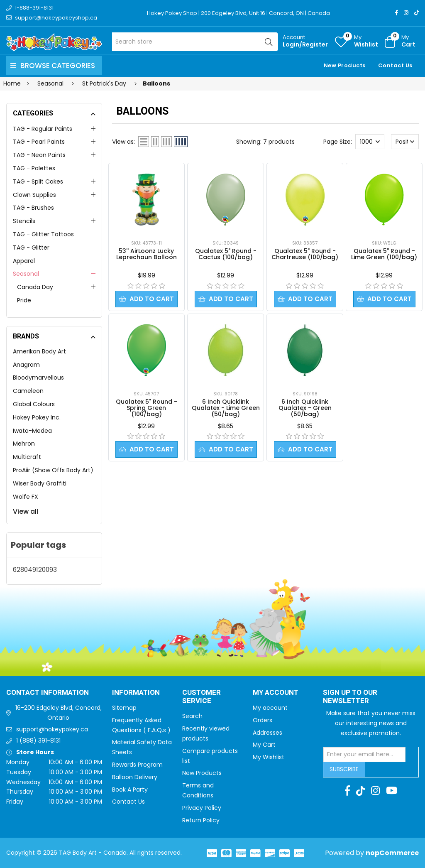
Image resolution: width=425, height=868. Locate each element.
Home (12, 83)
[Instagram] (406, 13)
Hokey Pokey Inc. (37, 417)
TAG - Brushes (33, 208)
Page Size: (338, 142)
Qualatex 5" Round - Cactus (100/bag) (226, 254)
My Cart (264, 745)
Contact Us (395, 65)
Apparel (24, 261)
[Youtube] (392, 791)
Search (192, 716)
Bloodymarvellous (38, 378)
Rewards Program (137, 765)
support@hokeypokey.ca (52, 729)
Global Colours (34, 404)
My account (270, 708)
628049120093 (35, 570)
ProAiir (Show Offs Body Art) (53, 470)
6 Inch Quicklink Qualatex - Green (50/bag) (305, 408)
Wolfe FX (26, 497)
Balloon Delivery (135, 777)
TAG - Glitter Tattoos (43, 234)
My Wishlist (269, 757)
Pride (24, 300)
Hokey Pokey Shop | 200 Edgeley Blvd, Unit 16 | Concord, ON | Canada (238, 13)
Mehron (24, 444)
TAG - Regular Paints (43, 129)
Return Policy (201, 820)
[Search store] (195, 42)
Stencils (24, 221)
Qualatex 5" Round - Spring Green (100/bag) (147, 408)
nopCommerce (392, 853)
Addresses (267, 733)
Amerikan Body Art (39, 351)
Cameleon (28, 391)
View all (26, 511)
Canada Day (35, 287)
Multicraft (27, 457)
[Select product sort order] (405, 142)
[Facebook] (397, 13)
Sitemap (124, 708)
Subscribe (344, 769)
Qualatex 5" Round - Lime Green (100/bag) (384, 254)
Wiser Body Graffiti (40, 483)
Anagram (26, 365)
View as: (123, 142)
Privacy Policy (202, 808)
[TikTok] (416, 13)
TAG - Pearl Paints (39, 142)
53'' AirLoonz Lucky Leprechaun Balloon (147, 254)
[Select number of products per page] (370, 142)
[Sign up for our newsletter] (364, 755)
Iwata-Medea (32, 431)
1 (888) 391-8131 (38, 740)
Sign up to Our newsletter (350, 697)
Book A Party (130, 790)
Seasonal (26, 274)
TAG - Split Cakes (38, 181)
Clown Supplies (34, 195)
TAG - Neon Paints (39, 155)
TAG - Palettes (34, 168)
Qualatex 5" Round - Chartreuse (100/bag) (305, 254)
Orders (263, 720)
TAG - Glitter (31, 248)
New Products (345, 65)
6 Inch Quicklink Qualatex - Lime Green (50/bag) (226, 408)
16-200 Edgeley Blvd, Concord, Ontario (59, 713)
